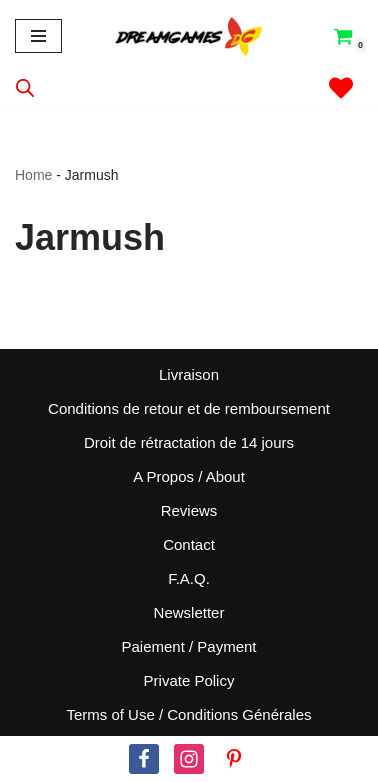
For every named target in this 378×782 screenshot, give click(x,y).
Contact (189, 544)
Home (33, 175)
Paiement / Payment (188, 646)
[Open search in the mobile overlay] (25, 87)
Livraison (189, 374)
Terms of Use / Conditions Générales (188, 714)
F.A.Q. (189, 578)
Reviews (189, 510)
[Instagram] (189, 759)
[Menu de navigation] (38, 36)
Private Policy (189, 680)
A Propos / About (189, 476)
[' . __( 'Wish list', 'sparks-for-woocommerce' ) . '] (341, 88)
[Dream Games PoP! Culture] (189, 36)
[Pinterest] (234, 759)
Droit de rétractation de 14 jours (189, 442)
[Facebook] (144, 759)
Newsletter (189, 612)
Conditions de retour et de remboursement (189, 408)
